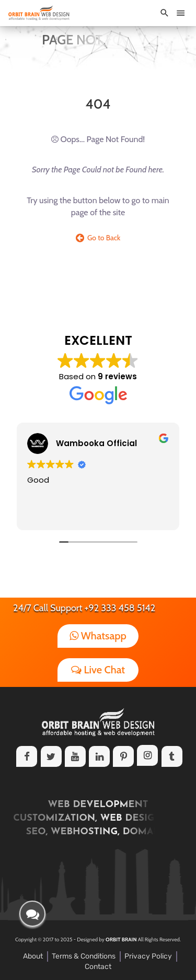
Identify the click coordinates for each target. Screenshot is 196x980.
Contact (98, 967)
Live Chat (98, 670)
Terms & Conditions (84, 956)
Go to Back (98, 238)
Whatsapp (98, 636)
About (33, 956)
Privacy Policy (148, 956)
